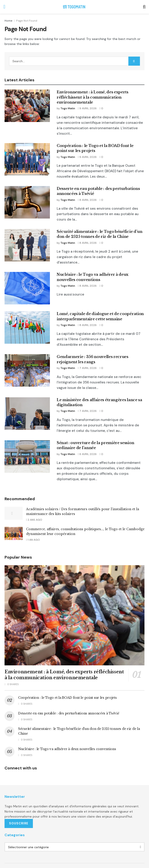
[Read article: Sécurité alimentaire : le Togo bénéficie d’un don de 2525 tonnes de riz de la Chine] (27, 235)
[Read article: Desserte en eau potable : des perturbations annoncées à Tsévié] (27, 192)
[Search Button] (144, 7)
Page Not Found (26, 21)
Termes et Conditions (55, 849)
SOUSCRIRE (19, 799)
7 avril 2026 (85, 354)
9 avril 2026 (85, 103)
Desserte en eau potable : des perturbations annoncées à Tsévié (61, 694)
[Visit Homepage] (74, 7)
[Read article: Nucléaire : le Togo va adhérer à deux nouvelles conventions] (27, 274)
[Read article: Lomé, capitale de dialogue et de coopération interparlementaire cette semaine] (27, 313)
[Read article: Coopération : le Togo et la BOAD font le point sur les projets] (27, 149)
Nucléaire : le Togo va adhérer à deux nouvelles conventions (59, 725)
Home (8, 21)
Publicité (10, 849)
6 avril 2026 (85, 440)
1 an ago (33, 520)
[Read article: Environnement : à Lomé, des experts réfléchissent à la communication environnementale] (27, 106)
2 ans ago (34, 500)
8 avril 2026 (85, 189)
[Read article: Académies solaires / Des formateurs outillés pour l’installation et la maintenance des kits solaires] (14, 494)
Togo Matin (67, 103)
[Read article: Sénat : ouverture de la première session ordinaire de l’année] (27, 442)
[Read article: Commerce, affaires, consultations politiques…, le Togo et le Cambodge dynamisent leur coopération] (14, 514)
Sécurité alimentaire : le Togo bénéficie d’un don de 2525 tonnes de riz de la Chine (73, 709)
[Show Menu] (4, 7)
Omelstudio (47, 858)
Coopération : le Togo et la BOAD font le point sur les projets (59, 678)
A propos (28, 849)
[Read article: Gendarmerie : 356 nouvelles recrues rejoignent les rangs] (27, 356)
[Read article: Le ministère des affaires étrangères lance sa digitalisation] (27, 399)
